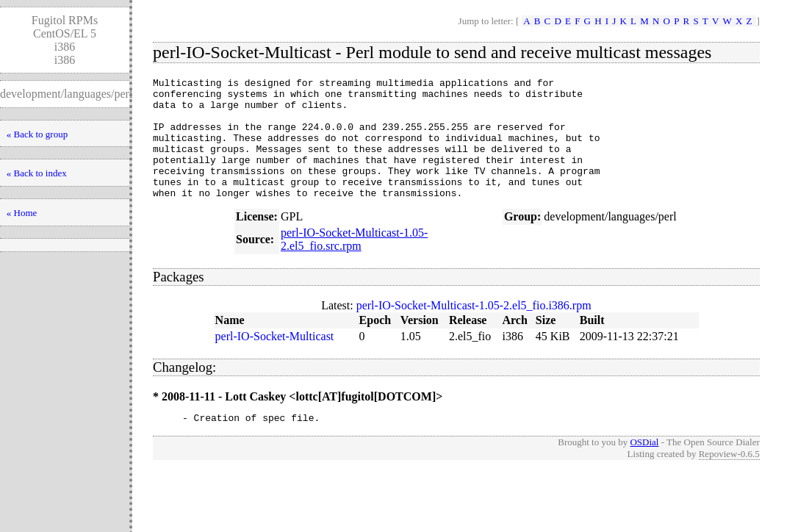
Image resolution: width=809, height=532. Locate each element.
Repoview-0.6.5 (729, 480)
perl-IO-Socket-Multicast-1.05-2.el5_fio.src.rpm (354, 263)
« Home (22, 213)
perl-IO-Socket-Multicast (275, 360)
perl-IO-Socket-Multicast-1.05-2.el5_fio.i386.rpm (474, 330)
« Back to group (37, 134)
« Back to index (37, 173)
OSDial (644, 468)
